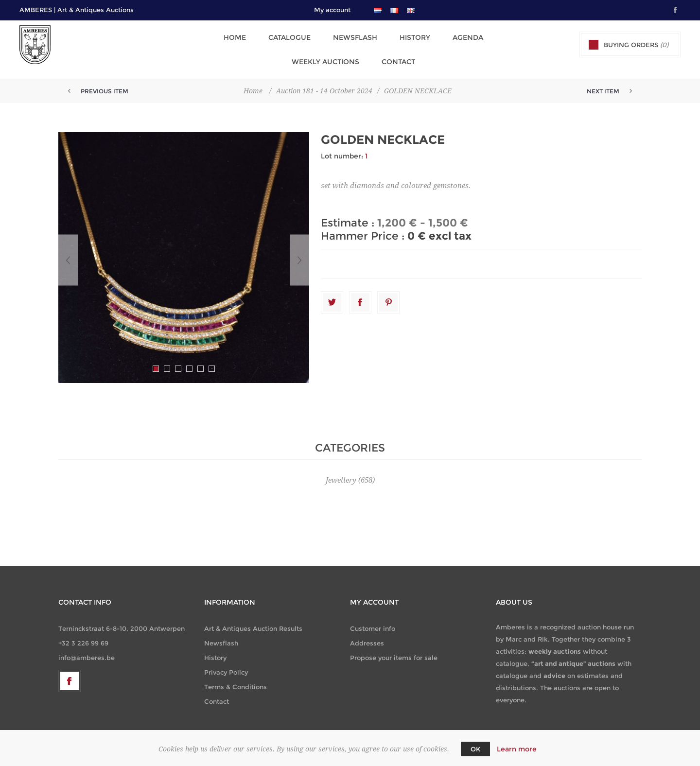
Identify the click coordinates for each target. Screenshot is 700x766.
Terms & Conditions (236, 677)
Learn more (517, 749)
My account (332, 10)
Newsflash (308, 35)
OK (475, 749)
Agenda (415, 35)
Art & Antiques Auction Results (253, 619)
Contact (350, 54)
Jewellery (341, 470)
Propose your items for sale (394, 648)
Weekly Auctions (484, 35)
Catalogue (246, 35)
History (365, 35)
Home (194, 35)
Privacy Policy (226, 662)
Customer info (373, 619)
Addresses (367, 633)
